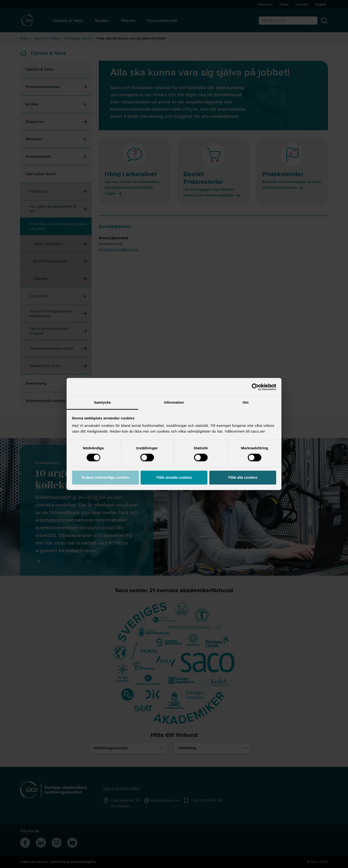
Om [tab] (245, 402)
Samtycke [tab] (103, 402)
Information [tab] (174, 402)
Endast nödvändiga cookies (105, 477)
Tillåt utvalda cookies (174, 477)
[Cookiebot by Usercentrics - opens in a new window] (255, 387)
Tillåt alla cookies (243, 477)
